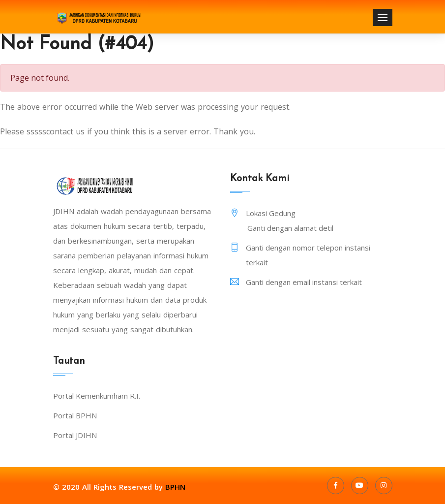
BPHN (175, 487)
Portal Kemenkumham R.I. (97, 396)
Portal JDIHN (75, 435)
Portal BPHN (75, 415)
